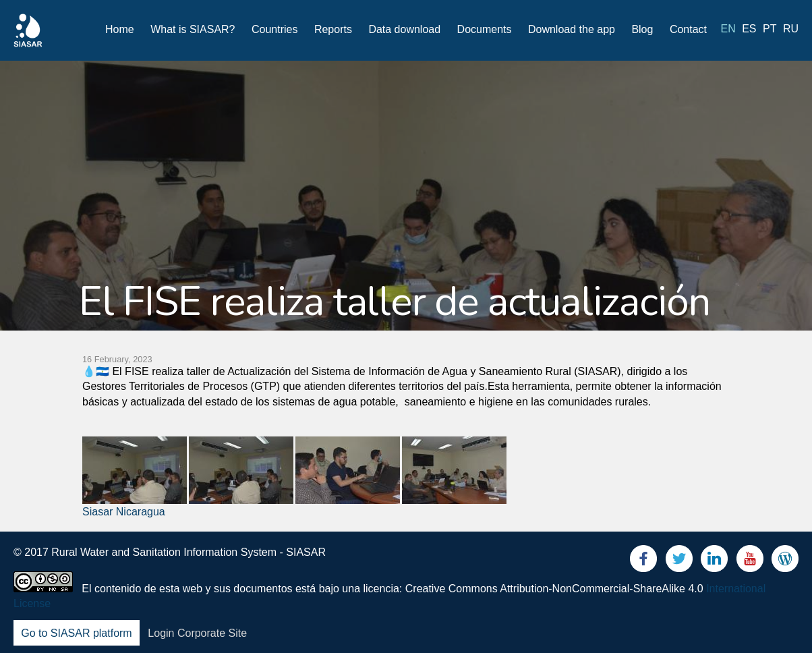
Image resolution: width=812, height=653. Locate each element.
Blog (642, 29)
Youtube (750, 562)
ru (791, 29)
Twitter (679, 562)
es (749, 29)
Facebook (643, 562)
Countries (274, 29)
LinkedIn (714, 562)
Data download (404, 29)
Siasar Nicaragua (124, 512)
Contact (688, 29)
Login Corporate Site (197, 633)
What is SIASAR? (193, 29)
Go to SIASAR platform (77, 633)
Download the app (572, 29)
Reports (333, 29)
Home (120, 29)
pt (770, 29)
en (728, 29)
